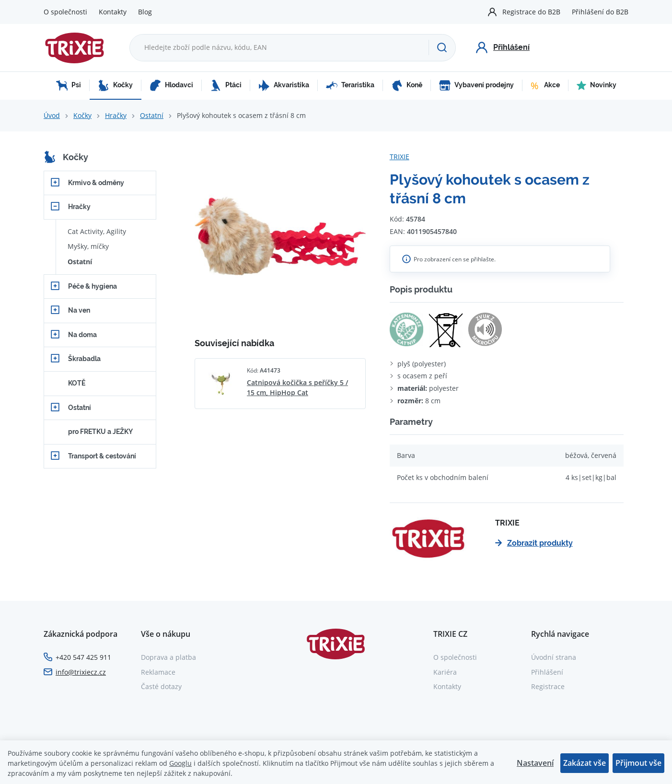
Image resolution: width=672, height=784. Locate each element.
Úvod (52, 115)
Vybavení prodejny (476, 85)
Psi (69, 85)
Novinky (597, 85)
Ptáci (226, 85)
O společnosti (65, 12)
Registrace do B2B (531, 12)
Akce (545, 85)
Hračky (116, 115)
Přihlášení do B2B (600, 12)
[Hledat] (442, 47)
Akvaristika (284, 85)
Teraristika (350, 85)
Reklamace (158, 672)
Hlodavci (171, 85)
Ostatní (152, 115)
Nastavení (535, 763)
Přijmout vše (638, 763)
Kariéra (445, 672)
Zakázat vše (585, 763)
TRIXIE (400, 157)
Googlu (180, 763)
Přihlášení (547, 672)
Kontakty (113, 12)
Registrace (548, 686)
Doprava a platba (168, 657)
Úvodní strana (554, 657)
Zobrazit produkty (534, 543)
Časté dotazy (161, 686)
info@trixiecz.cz (81, 672)
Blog (145, 12)
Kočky (115, 85)
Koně (407, 85)
